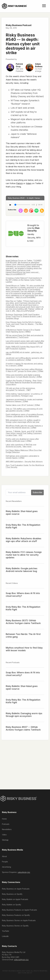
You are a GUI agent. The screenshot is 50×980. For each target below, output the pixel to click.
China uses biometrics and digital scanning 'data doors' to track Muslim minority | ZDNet (24, 376)
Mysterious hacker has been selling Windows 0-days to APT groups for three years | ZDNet (25, 370)
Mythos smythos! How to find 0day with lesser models (24, 649)
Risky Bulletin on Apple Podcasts (15, 900)
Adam (29, 183)
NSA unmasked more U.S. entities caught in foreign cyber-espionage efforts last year (23, 421)
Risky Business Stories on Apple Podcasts (19, 921)
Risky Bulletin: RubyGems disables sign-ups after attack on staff (24, 540)
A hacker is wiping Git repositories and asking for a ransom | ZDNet (24, 365)
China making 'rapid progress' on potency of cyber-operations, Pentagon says (24, 395)
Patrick (19, 183)
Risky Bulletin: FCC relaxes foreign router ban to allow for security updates (24, 555)
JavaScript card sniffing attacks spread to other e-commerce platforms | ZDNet (25, 359)
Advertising (6, 867)
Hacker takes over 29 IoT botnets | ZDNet (23, 405)
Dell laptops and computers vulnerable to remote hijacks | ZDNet (22, 457)
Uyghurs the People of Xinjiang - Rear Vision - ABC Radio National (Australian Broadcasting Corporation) (25, 382)
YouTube (6, 931)
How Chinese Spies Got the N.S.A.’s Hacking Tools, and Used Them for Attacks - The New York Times (24, 324)
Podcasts (6, 825)
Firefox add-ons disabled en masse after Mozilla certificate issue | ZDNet (22, 440)
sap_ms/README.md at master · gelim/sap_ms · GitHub (24, 353)
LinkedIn (5, 937)
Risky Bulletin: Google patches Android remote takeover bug (22, 570)
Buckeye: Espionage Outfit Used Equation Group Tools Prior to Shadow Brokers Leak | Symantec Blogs (24, 316)
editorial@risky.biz (21, 960)
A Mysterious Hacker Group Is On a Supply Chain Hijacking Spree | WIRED (23, 331)
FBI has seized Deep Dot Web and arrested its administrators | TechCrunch (25, 336)
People (5, 862)
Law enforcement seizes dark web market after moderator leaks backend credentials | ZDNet (25, 342)
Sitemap (5, 840)
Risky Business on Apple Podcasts (16, 889)
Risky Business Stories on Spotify (15, 926)
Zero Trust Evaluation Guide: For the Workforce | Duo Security (25, 466)
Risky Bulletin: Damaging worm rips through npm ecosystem (24, 715)
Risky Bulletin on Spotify (12, 905)
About (4, 857)
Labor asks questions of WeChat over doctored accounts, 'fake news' (21, 446)
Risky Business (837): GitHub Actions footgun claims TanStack (23, 622)
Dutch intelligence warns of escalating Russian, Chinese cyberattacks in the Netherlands (25, 415)
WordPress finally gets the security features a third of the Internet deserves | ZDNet (24, 427)
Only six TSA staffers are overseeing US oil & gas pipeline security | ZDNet (24, 410)
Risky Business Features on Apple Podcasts (19, 910)
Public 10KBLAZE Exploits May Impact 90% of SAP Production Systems (24, 348)
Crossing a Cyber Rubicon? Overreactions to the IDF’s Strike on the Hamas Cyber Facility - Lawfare (24, 280)
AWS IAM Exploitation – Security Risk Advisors (24, 462)
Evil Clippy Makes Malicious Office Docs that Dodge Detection (24, 451)
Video (4, 835)
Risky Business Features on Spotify (16, 916)
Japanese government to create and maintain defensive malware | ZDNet (24, 400)
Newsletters (7, 830)
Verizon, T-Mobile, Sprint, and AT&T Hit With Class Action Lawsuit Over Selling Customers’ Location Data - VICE (24, 433)
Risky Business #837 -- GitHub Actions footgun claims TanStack (23, 728)
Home (4, 819)
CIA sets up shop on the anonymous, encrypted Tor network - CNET (21, 389)
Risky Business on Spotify (12, 895)
